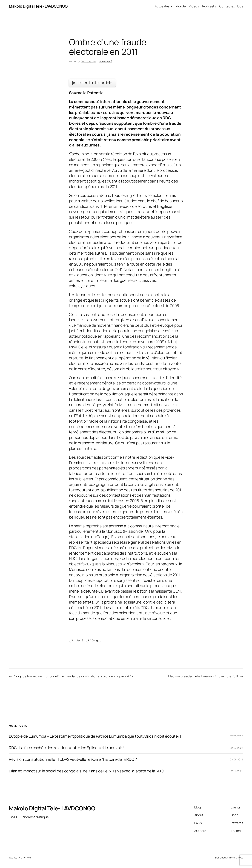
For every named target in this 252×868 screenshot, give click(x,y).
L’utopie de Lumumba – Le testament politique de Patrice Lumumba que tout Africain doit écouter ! (95, 736)
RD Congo (93, 640)
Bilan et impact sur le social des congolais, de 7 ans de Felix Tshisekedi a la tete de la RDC (86, 771)
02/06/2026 (237, 736)
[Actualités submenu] (171, 6)
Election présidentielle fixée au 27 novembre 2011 (203, 676)
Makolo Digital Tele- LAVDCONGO (38, 6)
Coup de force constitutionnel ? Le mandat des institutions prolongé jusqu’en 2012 (74, 676)
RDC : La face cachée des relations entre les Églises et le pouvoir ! (66, 748)
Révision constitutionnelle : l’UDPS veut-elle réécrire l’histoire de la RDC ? (73, 759)
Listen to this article (92, 83)
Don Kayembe (88, 61)
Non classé (105, 61)
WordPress (237, 857)
